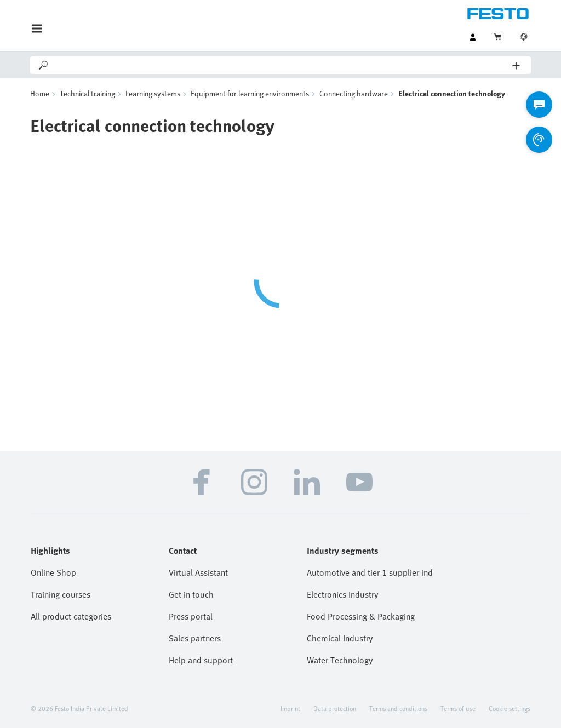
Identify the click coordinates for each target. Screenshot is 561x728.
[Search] (281, 65)
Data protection (335, 708)
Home (40, 93)
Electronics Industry (342, 594)
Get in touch (191, 594)
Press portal (191, 616)
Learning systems (153, 93)
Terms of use (458, 708)
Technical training (87, 93)
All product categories (71, 616)
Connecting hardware (354, 93)
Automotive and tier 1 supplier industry (369, 572)
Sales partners (195, 638)
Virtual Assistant (198, 572)
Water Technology (340, 660)
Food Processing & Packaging (361, 616)
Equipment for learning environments (250, 93)
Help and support (201, 660)
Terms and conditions (398, 708)
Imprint (290, 708)
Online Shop (53, 572)
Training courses (61, 594)
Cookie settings (510, 708)
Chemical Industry (340, 638)
